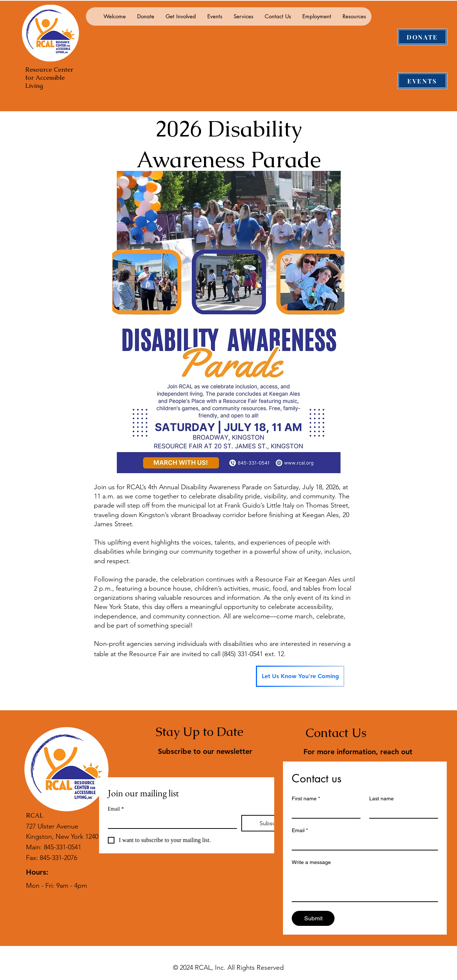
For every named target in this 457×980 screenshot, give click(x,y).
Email (116, 809)
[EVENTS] (422, 81)
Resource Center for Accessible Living (49, 78)
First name (306, 799)
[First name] (324, 811)
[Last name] (401, 811)
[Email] (170, 822)
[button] (146, 16)
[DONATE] (422, 37)
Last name (382, 798)
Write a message (311, 862)
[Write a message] (365, 885)
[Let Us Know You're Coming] (300, 676)
